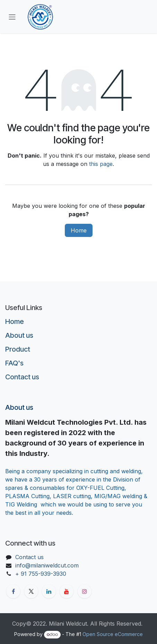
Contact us (22, 377)
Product (18, 349)
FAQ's (14, 363)
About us (19, 335)
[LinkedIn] (49, 591)
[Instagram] (85, 591)
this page (101, 164)
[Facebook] (13, 591)
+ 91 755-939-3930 (42, 574)
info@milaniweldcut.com (47, 565)
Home (79, 230)
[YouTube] (67, 591)
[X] (31, 591)
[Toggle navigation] (12, 17)
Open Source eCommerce (113, 634)
